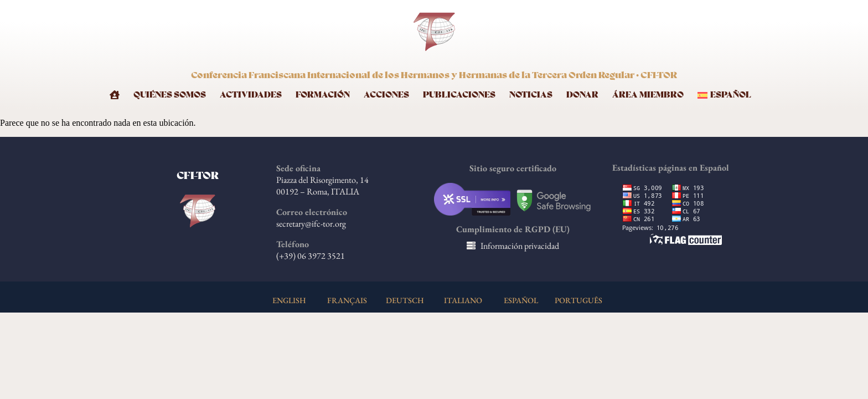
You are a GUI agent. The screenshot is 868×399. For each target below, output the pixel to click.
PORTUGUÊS (578, 300)
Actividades (251, 95)
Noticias (531, 95)
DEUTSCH (405, 300)
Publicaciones (459, 95)
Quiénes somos (170, 95)
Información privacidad (520, 246)
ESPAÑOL (521, 300)
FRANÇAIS (347, 300)
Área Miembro (648, 95)
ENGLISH (289, 300)
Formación (323, 95)
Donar (582, 95)
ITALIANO (463, 300)
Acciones (386, 95)
